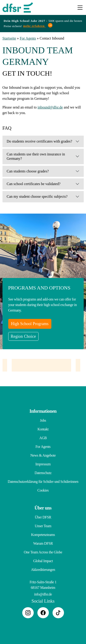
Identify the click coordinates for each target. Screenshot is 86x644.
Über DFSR (43, 517)
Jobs (43, 420)
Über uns (43, 508)
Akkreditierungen (43, 570)
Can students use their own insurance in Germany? (36, 156)
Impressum (43, 464)
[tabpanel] (41, 365)
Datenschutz (43, 473)
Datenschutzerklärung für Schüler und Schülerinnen (43, 482)
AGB (43, 438)
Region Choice (23, 336)
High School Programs (30, 324)
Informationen (43, 411)
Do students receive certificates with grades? (39, 141)
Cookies (43, 490)
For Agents (28, 38)
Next (84, 368)
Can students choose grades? (28, 171)
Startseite (9, 38)
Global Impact (43, 561)
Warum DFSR (43, 543)
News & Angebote (43, 455)
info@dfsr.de (43, 594)
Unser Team (43, 526)
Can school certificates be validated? (34, 184)
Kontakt (43, 429)
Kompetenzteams (43, 535)
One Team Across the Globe (43, 552)
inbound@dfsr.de (50, 107)
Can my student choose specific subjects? (37, 196)
